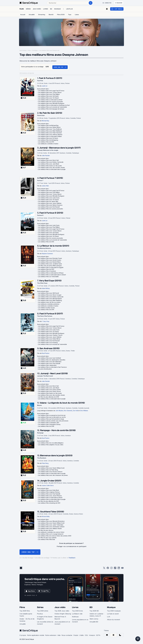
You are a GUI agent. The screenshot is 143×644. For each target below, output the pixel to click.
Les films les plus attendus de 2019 (49, 397)
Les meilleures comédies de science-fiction (51, 532)
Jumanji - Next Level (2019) (54, 373)
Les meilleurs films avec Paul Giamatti (49, 363)
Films (29, 50)
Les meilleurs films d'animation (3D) (49, 423)
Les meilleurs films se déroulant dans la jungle (52, 169)
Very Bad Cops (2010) (50, 281)
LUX (109, 617)
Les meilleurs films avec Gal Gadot (48, 96)
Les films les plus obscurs (46, 530)
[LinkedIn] (119, 569)
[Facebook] (108, 569)
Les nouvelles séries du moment (45, 623)
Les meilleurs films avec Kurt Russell (49, 207)
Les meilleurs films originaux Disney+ (49, 492)
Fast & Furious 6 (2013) (51, 213)
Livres (75, 607)
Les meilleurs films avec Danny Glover (49, 391)
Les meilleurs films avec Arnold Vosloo (50, 260)
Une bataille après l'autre (26, 615)
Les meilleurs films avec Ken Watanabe (50, 362)
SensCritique (23, 50)
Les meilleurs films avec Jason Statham (50, 203)
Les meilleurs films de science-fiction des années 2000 (55, 536)
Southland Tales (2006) (52, 512)
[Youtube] (122, 569)
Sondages (35, 50)
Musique (111, 607)
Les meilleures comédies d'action (48, 144)
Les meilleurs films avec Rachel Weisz (49, 262)
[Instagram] (111, 569)
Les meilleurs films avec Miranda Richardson (51, 521)
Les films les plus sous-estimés (47, 538)
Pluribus (40, 614)
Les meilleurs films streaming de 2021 (49, 503)
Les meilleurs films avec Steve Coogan (50, 295)
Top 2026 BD (94, 611)
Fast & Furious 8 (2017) (51, 314)
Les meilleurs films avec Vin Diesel (48, 98)
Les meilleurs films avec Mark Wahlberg (50, 131)
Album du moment (113, 620)
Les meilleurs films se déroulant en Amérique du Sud (54, 105)
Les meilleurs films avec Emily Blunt (49, 490)
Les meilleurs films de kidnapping (48, 140)
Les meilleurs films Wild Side (47, 539)
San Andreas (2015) (50, 348)
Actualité (23, 624)
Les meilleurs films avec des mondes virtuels (51, 168)
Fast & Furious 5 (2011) (51, 78)
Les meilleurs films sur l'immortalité (48, 277)
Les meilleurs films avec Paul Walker (49, 94)
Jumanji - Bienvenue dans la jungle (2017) (60, 148)
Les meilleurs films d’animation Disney (49, 424)
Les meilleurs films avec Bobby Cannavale (51, 162)
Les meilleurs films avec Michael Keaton (50, 299)
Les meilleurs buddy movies (46, 308)
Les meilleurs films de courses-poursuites (51, 102)
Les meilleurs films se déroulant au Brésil (50, 100)
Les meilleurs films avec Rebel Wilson (49, 127)
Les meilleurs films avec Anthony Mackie (50, 135)
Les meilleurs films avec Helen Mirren (49, 339)
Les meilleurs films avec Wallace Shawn (50, 528)
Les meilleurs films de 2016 (46, 426)
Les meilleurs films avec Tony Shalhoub (50, 129)
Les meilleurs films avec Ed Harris (48, 138)
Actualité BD (94, 622)
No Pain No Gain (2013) (51, 113)
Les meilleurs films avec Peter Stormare (50, 133)
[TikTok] (115, 569)
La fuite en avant (113, 614)
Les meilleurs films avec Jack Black (49, 164)
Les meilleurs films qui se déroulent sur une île (52, 417)
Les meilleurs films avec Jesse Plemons (50, 496)
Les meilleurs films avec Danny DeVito (49, 390)
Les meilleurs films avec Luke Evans (49, 198)
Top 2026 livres (77, 611)
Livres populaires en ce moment (80, 621)
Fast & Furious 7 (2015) (51, 178)
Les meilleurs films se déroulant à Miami (50, 136)
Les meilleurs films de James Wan (48, 201)
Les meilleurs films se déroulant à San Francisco (52, 367)
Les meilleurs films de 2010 (46, 310)
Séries (40, 607)
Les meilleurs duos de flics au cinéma (49, 302)
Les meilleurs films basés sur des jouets (50, 166)
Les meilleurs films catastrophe (47, 365)
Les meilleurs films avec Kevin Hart (48, 160)
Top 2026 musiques (114, 611)
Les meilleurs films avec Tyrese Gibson (50, 92)
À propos (23, 635)
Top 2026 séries (43, 611)
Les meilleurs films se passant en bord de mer (52, 415)
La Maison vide (77, 614)
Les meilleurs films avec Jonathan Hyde (50, 264)
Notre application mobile (36, 635)
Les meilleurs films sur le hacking (48, 343)
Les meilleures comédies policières (49, 304)
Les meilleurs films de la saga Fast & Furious (51, 91)
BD (91, 607)
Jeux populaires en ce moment (62, 623)
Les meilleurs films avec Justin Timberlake (51, 525)
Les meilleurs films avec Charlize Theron (50, 335)
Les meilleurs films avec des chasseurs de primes (53, 475)
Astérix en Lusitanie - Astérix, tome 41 (97, 615)
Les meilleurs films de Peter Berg (48, 470)
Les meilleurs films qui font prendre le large (51, 419)
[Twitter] (104, 569)
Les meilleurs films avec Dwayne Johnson (50, 50)
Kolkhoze (75, 617)
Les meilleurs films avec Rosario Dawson (50, 472)
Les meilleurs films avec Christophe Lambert (51, 527)
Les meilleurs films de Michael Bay (48, 125)
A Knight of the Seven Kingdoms (45, 618)
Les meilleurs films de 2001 (46, 269)
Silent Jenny (94, 619)
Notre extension (51, 635)
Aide (59, 635)
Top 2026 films (25, 611)
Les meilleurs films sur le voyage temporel (51, 534)
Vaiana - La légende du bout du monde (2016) (62, 403)
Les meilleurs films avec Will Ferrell (48, 293)
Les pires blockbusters (45, 369)
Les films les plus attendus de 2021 (48, 501)
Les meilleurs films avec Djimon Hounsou (50, 205)
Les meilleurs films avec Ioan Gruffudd (49, 358)
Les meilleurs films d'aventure (47, 271)
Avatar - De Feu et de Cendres (27, 620)
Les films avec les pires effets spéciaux (50, 266)
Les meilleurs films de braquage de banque (51, 109)
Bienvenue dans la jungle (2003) (56, 456)
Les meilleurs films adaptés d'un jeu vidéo (51, 445)
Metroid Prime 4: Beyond (60, 618)
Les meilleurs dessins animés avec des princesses (53, 421)
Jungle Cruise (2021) (51, 481)
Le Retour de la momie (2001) (54, 246)
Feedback (72, 558)
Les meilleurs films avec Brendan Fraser (50, 258)
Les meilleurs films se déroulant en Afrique (51, 273)
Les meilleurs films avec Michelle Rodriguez (51, 103)
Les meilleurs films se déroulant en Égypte (51, 267)
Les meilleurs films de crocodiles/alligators (51, 443)
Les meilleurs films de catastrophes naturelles (52, 360)
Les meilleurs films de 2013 (46, 142)
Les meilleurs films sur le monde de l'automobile (52, 107)
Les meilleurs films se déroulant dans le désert (52, 275)
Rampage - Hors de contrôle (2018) (58, 430)
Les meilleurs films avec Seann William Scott (51, 468)
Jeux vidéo (60, 607)
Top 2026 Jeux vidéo (62, 611)
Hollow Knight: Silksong (63, 614)
